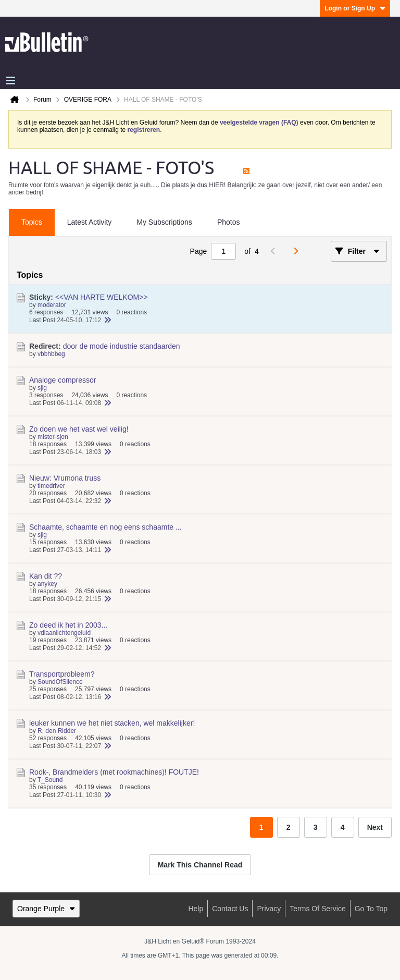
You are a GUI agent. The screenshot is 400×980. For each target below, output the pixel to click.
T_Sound (50, 780)
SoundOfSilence (60, 682)
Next (375, 827)
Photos (229, 222)
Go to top (371, 909)
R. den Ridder (57, 731)
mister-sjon (53, 437)
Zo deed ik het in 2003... (68, 625)
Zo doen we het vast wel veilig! (79, 429)
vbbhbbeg (51, 354)
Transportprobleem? (62, 674)
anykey (47, 584)
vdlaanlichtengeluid (64, 633)
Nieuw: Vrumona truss (65, 478)
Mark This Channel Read (200, 865)
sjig (42, 388)
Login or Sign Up (355, 8)
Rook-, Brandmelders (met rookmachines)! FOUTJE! (114, 772)
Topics (32, 222)
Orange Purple (46, 909)
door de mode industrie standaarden (122, 346)
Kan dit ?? (46, 576)
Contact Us (230, 909)
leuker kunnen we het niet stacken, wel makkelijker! (112, 723)
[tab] (32, 223)
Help (196, 909)
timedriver (51, 486)
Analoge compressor (63, 380)
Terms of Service (317, 909)
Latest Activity (90, 222)
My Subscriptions (164, 222)
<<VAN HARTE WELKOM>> (102, 297)
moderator (52, 305)
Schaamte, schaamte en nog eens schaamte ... (105, 527)
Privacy (269, 909)
